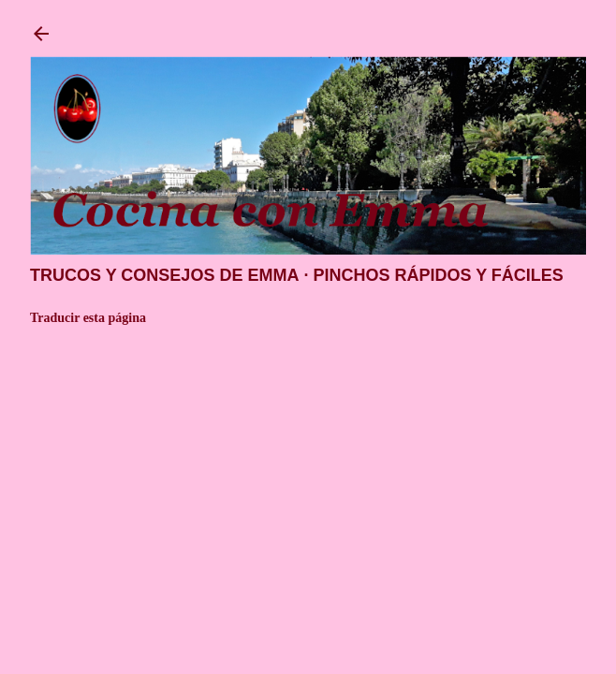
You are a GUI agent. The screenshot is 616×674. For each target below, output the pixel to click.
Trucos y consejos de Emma (164, 275)
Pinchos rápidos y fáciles (438, 275)
